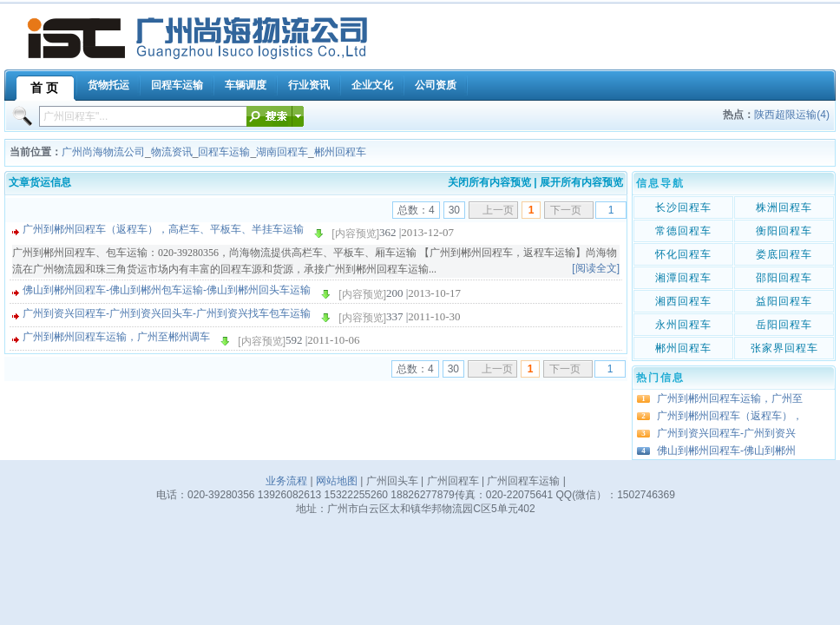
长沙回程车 (683, 207)
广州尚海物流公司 (103, 152)
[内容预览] (355, 234)
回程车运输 (224, 152)
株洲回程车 (784, 207)
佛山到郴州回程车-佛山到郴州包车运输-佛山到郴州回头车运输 (167, 290)
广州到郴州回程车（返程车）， (730, 416)
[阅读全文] (596, 268)
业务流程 (286, 481)
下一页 (566, 210)
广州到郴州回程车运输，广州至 (730, 398)
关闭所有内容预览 (489, 182)
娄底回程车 (784, 254)
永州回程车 (683, 325)
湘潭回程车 (683, 278)
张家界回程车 (784, 348)
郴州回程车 (340, 152)
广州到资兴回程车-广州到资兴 (726, 433)
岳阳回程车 (784, 325)
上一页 (498, 210)
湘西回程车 (683, 301)
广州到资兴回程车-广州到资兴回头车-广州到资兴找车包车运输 (167, 313)
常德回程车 (683, 231)
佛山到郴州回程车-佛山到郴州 (726, 451)
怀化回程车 (683, 254)
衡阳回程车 (784, 231)
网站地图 (337, 481)
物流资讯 (172, 152)
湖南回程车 (282, 152)
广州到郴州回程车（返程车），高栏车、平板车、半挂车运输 (163, 229)
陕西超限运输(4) (792, 115)
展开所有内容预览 (581, 182)
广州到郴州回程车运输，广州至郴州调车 (116, 337)
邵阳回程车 (784, 278)
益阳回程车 (784, 301)
